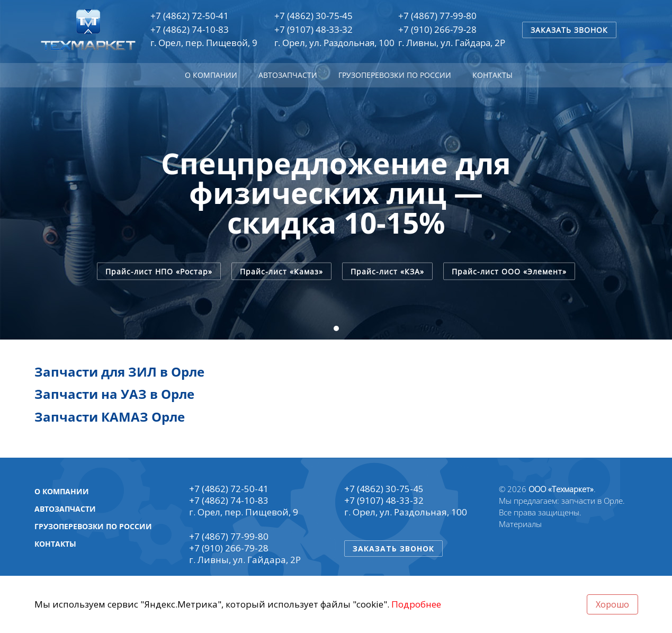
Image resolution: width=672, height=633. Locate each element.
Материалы (520, 524)
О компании (211, 75)
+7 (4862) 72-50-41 (190, 16)
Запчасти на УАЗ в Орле (114, 394)
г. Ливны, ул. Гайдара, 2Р (452, 43)
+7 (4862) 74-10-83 (190, 29)
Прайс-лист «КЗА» (387, 271)
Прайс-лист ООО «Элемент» (509, 271)
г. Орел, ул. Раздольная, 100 (334, 43)
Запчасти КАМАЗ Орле (110, 417)
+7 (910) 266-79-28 (437, 29)
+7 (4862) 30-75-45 (313, 16)
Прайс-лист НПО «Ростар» (159, 271)
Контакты (492, 75)
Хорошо (612, 604)
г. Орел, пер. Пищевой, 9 (204, 43)
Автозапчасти (288, 75)
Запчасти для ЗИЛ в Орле (119, 372)
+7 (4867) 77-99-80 (437, 16)
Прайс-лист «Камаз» (281, 271)
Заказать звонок (569, 30)
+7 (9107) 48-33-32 (313, 29)
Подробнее (416, 604)
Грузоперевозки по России (395, 75)
